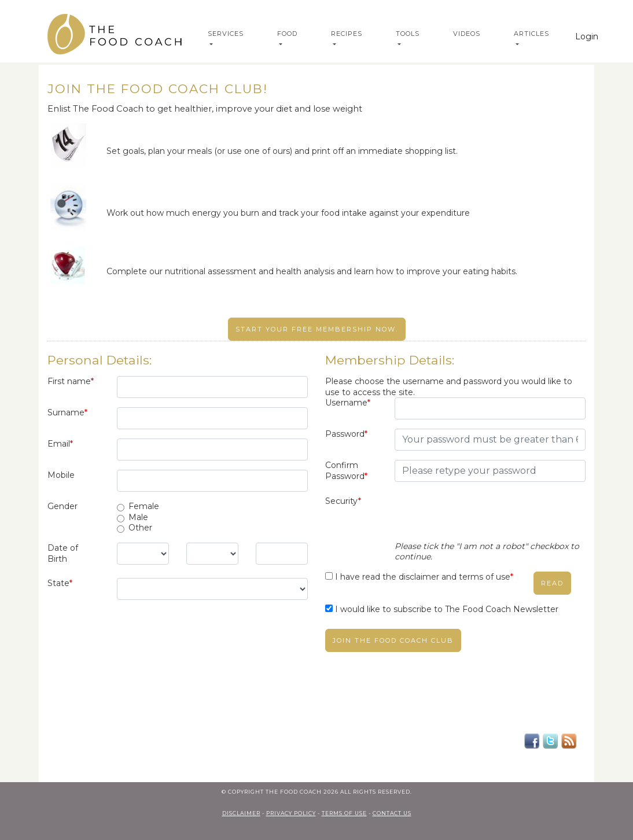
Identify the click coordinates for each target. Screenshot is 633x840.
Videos (467, 34)
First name (71, 381)
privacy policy (291, 813)
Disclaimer (241, 813)
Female (144, 506)
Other (140, 528)
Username (348, 403)
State (60, 583)
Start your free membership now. (317, 329)
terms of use (344, 813)
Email (60, 444)
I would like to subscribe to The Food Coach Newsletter (447, 609)
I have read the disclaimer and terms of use (424, 577)
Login (587, 36)
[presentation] (483, 518)
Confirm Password (346, 471)
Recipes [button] (347, 34)
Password (346, 434)
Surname (67, 412)
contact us (392, 813)
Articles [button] (531, 34)
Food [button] (287, 34)
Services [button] (226, 34)
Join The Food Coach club (393, 640)
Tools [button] (408, 34)
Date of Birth (63, 553)
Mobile (61, 475)
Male (138, 517)
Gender (62, 506)
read (552, 583)
